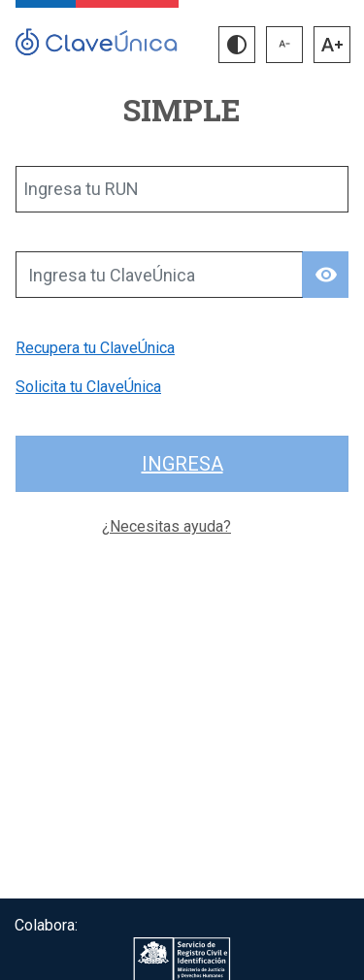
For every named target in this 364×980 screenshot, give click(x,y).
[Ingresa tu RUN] (182, 189)
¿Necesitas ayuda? (166, 526)
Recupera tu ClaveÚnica (95, 348)
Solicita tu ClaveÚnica (88, 387)
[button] (237, 45)
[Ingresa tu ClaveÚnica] (159, 275)
